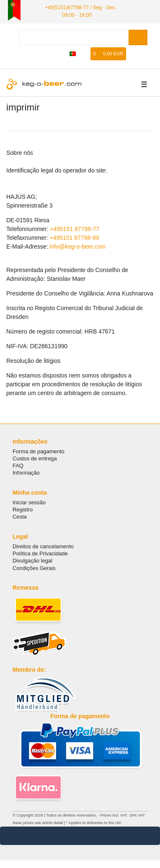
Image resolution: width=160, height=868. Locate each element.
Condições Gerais (34, 568)
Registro (23, 510)
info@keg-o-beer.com (77, 247)
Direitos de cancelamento (43, 546)
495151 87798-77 (76, 229)
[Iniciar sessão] (48, 54)
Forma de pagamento (39, 451)
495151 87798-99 (76, 238)
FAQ (18, 466)
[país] (73, 54)
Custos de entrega (35, 458)
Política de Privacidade (40, 553)
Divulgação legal (32, 561)
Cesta (20, 517)
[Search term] (74, 37)
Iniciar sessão (29, 502)
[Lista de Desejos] (85, 54)
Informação (26, 473)
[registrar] (60, 54)
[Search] (138, 37)
